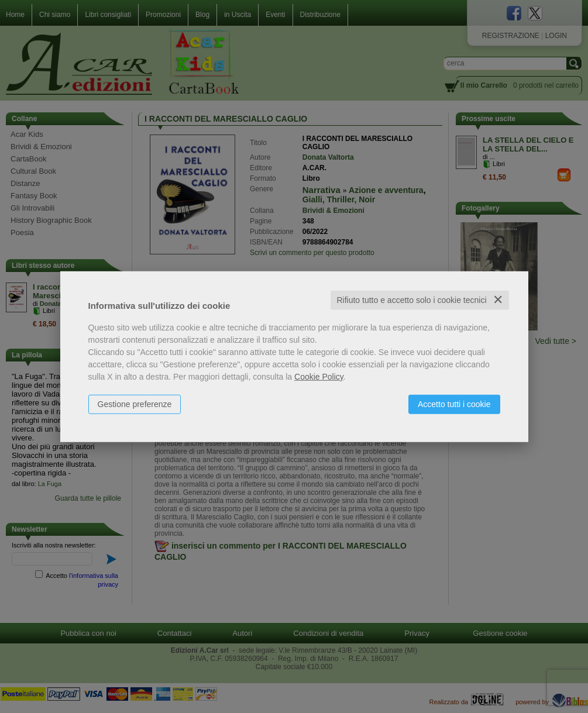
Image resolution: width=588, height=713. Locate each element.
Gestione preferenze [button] (135, 404)
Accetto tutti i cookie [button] (454, 404)
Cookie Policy (319, 377)
